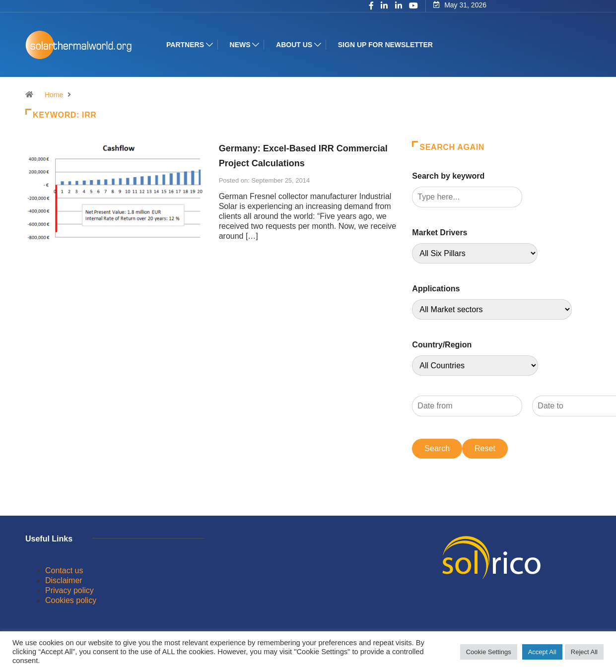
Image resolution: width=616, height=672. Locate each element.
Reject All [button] (584, 652)
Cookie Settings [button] (489, 652)
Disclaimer (64, 580)
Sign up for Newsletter (385, 45)
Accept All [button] (542, 652)
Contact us (64, 571)
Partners (185, 45)
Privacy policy (69, 590)
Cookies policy (71, 600)
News (240, 45)
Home (54, 95)
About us (294, 45)
